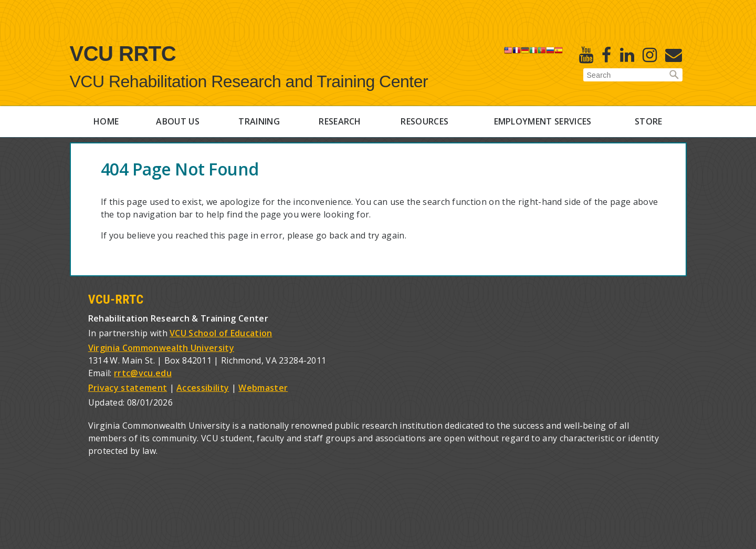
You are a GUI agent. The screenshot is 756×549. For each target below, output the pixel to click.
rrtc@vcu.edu (143, 373)
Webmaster (263, 388)
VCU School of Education (221, 333)
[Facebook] (606, 55)
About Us (178, 121)
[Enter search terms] (633, 75)
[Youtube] (586, 55)
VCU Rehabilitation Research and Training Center (249, 81)
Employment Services (543, 121)
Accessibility (203, 388)
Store (649, 121)
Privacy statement (128, 388)
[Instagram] (650, 55)
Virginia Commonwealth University (161, 348)
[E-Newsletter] (674, 55)
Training (259, 121)
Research (340, 121)
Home (106, 121)
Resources (424, 121)
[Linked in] (627, 55)
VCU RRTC (123, 54)
